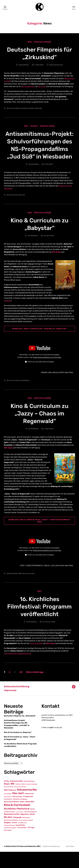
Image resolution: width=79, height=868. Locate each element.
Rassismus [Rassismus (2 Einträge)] (26, 834)
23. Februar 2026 (49, 638)
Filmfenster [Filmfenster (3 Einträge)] (29, 810)
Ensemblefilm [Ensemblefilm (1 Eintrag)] (8, 810)
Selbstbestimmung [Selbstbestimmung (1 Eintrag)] (9, 842)
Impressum (10, 706)
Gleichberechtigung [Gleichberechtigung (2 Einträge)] (20, 815)
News (30, 42)
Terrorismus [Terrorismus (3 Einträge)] (22, 844)
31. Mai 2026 (39, 66)
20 (22, 688)
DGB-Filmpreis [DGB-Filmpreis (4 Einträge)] (10, 806)
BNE (20, 590)
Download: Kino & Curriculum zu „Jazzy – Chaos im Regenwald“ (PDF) (39, 537)
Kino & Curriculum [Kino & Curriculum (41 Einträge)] (17, 821)
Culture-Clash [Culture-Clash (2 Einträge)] (20, 800)
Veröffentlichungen (43, 42)
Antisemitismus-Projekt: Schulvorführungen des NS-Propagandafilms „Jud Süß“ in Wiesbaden (40, 153)
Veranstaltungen (48, 127)
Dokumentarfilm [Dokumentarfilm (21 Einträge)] (27, 806)
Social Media (25, 396)
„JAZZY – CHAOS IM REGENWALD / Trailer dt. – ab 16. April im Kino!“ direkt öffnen (46, 582)
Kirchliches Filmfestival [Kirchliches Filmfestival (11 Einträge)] (17, 825)
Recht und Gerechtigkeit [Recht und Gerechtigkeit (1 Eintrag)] (26, 836)
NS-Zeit (22, 211)
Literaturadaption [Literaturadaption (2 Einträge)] (30, 828)
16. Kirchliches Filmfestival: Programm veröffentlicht (39, 623)
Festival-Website (36, 660)
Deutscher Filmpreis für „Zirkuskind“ (40, 54)
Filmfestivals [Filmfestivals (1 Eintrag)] (8, 813)
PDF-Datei (42, 87)
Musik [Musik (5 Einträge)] (32, 830)
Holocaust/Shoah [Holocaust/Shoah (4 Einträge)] (11, 818)
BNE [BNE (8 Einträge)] (13, 800)
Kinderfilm (38, 109)
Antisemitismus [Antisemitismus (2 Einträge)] (29, 798)
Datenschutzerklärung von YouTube (47, 373)
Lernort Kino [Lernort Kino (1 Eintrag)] (19, 828)
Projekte (34, 127)
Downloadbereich (28, 87)
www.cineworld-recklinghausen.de (17, 670)
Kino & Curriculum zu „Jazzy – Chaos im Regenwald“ (40, 429)
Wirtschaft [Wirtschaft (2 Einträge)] (8, 846)
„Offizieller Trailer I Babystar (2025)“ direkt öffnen (57, 388)
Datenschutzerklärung (17, 703)
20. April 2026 (49, 252)
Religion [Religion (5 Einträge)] (7, 839)
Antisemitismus (13, 211)
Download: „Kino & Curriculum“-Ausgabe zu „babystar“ (40, 345)
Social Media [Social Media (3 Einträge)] (20, 841)
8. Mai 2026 (49, 180)
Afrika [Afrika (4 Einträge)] (7, 797)
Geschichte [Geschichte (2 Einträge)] (8, 815)
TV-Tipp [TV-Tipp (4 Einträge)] (31, 844)
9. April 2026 (49, 445)
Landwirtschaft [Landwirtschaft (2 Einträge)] (9, 828)
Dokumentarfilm (28, 109)
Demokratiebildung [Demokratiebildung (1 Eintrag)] (32, 800)
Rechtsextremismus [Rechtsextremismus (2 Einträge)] (11, 836)
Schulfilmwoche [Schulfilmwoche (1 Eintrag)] (22, 839)
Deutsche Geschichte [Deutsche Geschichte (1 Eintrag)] (20, 803)
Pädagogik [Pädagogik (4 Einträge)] (17, 834)
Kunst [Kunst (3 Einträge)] (33, 825)
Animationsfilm (12, 590)
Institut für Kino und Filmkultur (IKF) (25, 863)
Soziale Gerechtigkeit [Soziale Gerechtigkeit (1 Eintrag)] (10, 844)
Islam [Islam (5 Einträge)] (22, 818)
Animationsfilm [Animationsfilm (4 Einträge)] (16, 797)
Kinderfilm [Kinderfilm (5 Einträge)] (30, 818)
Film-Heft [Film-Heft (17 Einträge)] (18, 810)
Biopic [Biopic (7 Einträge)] (7, 800)
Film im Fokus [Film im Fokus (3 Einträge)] (17, 813)
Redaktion (25, 66)
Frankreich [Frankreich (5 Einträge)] (28, 813)
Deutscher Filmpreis (14, 109)
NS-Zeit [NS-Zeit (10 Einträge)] (8, 833)
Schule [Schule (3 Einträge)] (14, 839)
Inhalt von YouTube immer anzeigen (41, 378)
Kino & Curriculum (13, 396)
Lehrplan (7, 317)
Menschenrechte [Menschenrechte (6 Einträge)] (12, 830)
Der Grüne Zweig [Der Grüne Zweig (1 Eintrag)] (9, 803)
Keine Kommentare (56, 66)
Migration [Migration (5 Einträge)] (25, 830)
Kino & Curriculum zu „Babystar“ (40, 240)
